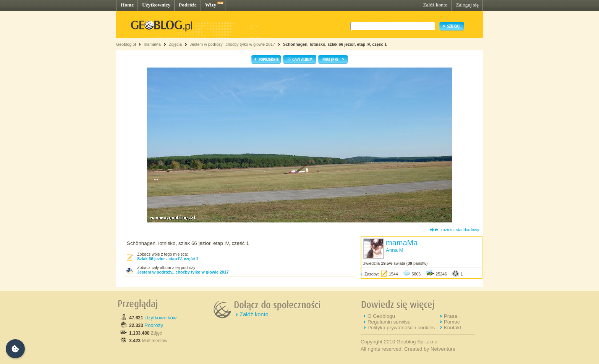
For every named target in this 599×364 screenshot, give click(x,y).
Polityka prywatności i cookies (401, 328)
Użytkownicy (156, 5)
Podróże (188, 5)
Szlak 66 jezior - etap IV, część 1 (168, 259)
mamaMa (152, 44)
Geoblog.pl (126, 44)
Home (127, 5)
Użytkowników (160, 318)
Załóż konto (435, 5)
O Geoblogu (381, 316)
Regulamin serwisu (389, 322)
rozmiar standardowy (460, 230)
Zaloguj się (467, 5)
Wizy (211, 5)
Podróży (154, 325)
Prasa (451, 316)
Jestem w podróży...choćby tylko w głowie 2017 (232, 44)
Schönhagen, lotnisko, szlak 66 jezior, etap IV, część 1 (335, 44)
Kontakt (452, 328)
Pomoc (452, 322)
